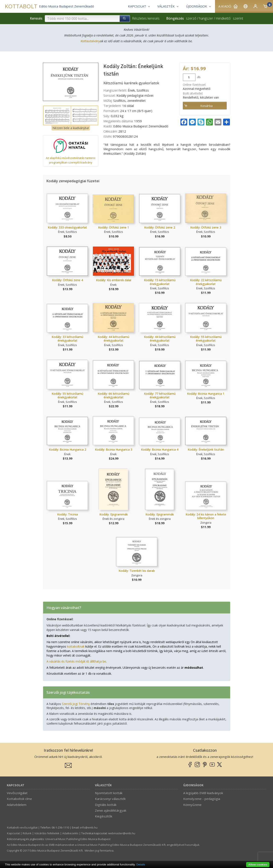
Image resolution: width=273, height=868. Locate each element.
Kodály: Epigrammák (114, 514)
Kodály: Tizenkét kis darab (137, 571)
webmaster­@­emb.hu (122, 833)
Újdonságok (193, 785)
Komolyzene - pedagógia (202, 799)
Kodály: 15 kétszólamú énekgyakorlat (160, 282)
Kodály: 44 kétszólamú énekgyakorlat (113, 339)
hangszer (206, 18)
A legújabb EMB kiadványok (203, 793)
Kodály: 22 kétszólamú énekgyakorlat (206, 282)
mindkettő (223, 18)
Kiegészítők (104, 816)
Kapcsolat (16, 785)
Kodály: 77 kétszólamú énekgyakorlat (160, 395)
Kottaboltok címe (19, 799)
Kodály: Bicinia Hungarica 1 (206, 394)
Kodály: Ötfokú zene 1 (114, 227)
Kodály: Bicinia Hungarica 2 (68, 449)
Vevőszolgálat (17, 793)
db (198, 77)
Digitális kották (106, 805)
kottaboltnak (76, 646)
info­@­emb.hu (89, 827)
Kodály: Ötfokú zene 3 (206, 227)
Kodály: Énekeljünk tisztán (206, 449)
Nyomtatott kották (109, 793)
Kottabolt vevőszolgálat (22, 827)
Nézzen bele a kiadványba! (71, 128)
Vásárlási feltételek (47, 833)
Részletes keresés (146, 18)
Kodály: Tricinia (68, 514)
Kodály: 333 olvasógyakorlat (67, 227)
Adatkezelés (70, 833)
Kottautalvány (90, 41)
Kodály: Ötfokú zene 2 (160, 227)
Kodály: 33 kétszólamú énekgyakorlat (67, 339)
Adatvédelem (17, 805)
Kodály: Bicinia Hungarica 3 (114, 449)
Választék (103, 785)
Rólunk (27, 833)
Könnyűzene (192, 805)
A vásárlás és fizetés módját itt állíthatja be (76, 661)
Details (141, 864)
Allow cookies (258, 864)
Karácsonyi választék (110, 799)
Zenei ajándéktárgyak (111, 810)
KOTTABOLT (21, 6)
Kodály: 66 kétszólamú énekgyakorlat (113, 395)
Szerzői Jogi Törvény (76, 704)
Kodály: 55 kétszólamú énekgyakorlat (206, 339)
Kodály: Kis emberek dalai (114, 280)
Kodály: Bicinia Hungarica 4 (160, 449)
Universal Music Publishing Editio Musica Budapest (78, 839)
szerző (191, 18)
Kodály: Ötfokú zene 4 (68, 280)
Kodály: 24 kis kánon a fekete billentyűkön (206, 516)
